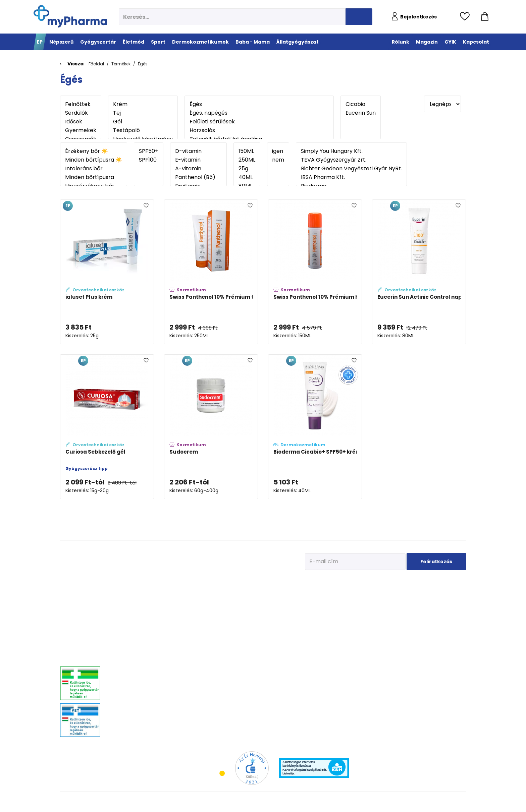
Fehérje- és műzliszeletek (271, 612)
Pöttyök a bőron (380, 637)
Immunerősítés (214, 612)
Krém (143, 104)
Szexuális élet (212, 713)
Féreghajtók (437, 612)
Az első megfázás (382, 612)
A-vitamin (198, 169)
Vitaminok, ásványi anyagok (274, 604)
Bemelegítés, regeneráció (271, 620)
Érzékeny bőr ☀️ (94, 151)
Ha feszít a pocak (382, 646)
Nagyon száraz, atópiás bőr (331, 629)
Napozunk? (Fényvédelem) (390, 654)
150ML (247, 151)
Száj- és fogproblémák (144, 684)
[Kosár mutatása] (485, 17)
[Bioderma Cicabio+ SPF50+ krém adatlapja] (315, 427)
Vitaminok (436, 620)
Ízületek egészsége (265, 637)
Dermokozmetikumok (333, 594)
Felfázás (207, 671)
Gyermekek (81, 130)
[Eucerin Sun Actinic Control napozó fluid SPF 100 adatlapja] (419, 272)
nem (278, 160)
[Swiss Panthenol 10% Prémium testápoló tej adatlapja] (211, 272)
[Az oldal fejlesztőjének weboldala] (444, 801)
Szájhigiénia (211, 704)
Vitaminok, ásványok (143, 692)
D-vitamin (198, 151)
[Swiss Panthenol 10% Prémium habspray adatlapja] (315, 272)
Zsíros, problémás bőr (326, 637)
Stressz (207, 679)
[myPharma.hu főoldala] (70, 16)
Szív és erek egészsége (220, 646)
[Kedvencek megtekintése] (466, 17)
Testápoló (143, 130)
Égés (143, 64)
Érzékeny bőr (318, 604)
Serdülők (81, 113)
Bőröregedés (318, 646)
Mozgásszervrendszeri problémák (154, 620)
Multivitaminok (213, 620)
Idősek (81, 122)
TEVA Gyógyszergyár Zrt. (351, 160)
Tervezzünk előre (381, 604)
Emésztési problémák (219, 654)
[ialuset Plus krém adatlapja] (107, 272)
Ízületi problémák (442, 629)
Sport (255, 594)
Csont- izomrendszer (219, 637)
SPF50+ (149, 151)
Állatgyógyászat (446, 594)
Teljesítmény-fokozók (267, 629)
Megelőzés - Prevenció (220, 604)
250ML (247, 160)
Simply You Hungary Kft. (351, 151)
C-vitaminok (211, 629)
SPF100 (149, 160)
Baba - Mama (383, 594)
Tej (143, 113)
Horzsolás (259, 130)
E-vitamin (198, 160)
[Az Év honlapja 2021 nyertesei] (252, 768)
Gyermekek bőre (321, 662)
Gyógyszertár (140, 594)
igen (278, 151)
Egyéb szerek (438, 637)
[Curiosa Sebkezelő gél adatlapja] (107, 427)
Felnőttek (81, 104)
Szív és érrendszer (140, 676)
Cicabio (361, 104)
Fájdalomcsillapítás (142, 612)
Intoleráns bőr (94, 169)
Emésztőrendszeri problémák (150, 637)
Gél (143, 122)
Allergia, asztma (139, 629)
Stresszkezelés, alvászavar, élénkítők (156, 654)
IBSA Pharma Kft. (351, 177)
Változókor (209, 687)
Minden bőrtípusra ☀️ (94, 160)
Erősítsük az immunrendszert (392, 620)
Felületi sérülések (259, 122)
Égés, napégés (259, 113)
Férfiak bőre (317, 654)
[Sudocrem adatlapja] (211, 427)
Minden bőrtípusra (94, 177)
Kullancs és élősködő (445, 604)
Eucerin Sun (361, 113)
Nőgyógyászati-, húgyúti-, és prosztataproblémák (150, 665)
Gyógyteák (209, 696)
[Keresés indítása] (359, 17)
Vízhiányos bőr (320, 612)
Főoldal (96, 64)
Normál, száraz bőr (324, 620)
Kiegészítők (258, 646)
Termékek (121, 64)
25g (247, 169)
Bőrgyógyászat (137, 646)
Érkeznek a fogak (381, 629)
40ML (247, 177)
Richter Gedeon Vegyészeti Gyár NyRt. (351, 169)
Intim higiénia (213, 662)
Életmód (210, 594)
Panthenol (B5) (198, 177)
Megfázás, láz (136, 604)
